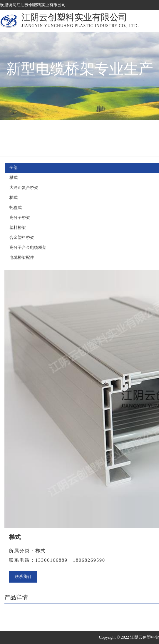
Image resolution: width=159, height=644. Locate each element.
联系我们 (23, 577)
